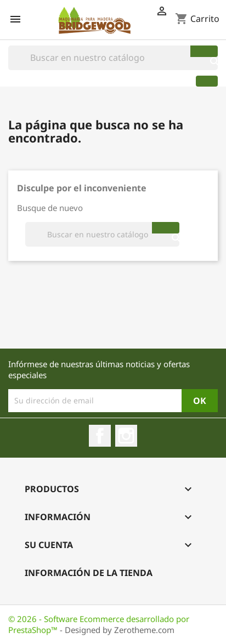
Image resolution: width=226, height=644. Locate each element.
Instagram (126, 436)
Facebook (100, 436)
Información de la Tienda (89, 573)
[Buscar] (113, 58)
